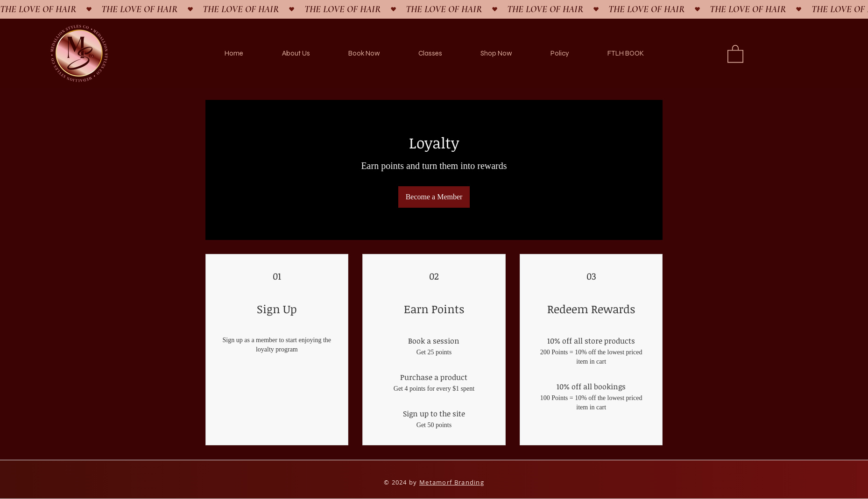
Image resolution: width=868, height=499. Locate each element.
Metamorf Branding (452, 482)
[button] (735, 53)
